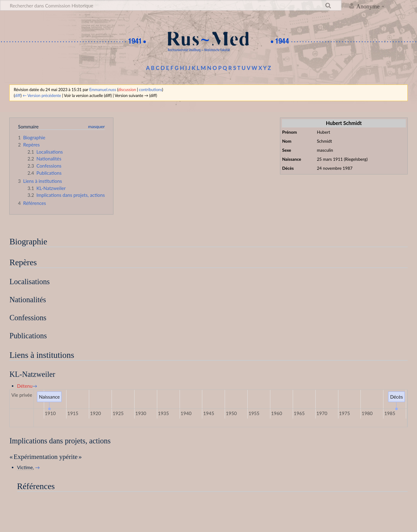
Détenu (25, 386)
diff (18, 95)
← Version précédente (42, 95)
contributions (150, 90)
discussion (127, 90)
